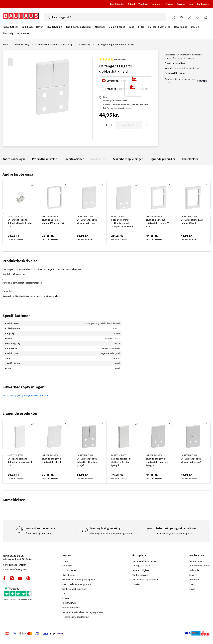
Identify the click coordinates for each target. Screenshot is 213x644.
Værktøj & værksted (159, 27)
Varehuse (143, 4)
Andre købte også (14, 159)
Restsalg (8, 33)
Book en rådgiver (141, 570)
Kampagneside (196, 561)
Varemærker (24, 33)
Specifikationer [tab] (16, 316)
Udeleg (195, 27)
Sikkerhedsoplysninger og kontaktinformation (25, 395)
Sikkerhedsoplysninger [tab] (23, 387)
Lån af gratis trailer (141, 566)
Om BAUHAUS (69, 603)
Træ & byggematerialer (79, 27)
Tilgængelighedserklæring (76, 617)
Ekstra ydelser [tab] (139, 555)
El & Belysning (54, 27)
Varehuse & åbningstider (16, 569)
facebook (5, 578)
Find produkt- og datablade (146, 580)
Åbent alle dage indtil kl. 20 (39, 533)
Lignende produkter (162, 159)
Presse (66, 598)
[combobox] (105, 17)
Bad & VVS (27, 27)
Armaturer (194, 580)
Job (191, 4)
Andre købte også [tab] (18, 174)
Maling (192, 589)
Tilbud (131, 4)
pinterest (28, 578)
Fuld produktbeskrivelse (176, 73)
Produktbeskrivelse (45, 159)
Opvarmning (181, 27)
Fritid (141, 27)
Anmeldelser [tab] (14, 500)
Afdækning (85, 44)
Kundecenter (203, 4)
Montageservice (140, 575)
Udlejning (157, 4)
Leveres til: (113, 81)
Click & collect (69, 575)
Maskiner (100, 27)
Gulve (192, 575)
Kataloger (67, 566)
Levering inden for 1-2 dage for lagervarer (111, 533)
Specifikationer (74, 159)
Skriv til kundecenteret (15, 565)
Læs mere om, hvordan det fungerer (174, 533)
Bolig (132, 27)
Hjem (6, 44)
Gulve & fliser (11, 27)
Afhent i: (112, 89)
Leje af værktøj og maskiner (146, 561)
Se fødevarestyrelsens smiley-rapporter (83, 612)
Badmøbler (194, 570)
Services (181, 4)
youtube (20, 578)
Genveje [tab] (66, 555)
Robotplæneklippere (199, 566)
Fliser (192, 584)
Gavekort (137, 584)
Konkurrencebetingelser (75, 589)
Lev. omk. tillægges (15, 239)
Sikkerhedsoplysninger (128, 159)
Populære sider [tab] (197, 555)
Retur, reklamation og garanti (77, 584)
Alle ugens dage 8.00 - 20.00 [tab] (17, 557)
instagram (12, 578)
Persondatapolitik (71, 608)
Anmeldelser (190, 159)
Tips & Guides (117, 4)
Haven (40, 27)
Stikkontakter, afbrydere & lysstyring (54, 44)
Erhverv (169, 4)
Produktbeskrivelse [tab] (20, 261)
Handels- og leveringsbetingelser (79, 580)
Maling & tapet (117, 27)
